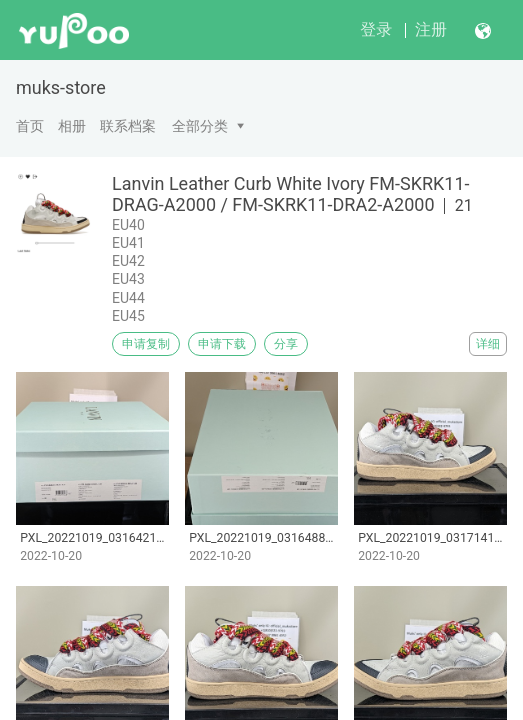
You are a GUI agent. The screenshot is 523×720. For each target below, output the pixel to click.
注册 (431, 29)
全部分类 (200, 126)
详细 (488, 344)
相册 (72, 126)
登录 (376, 29)
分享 (286, 344)
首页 (30, 126)
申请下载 (222, 344)
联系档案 (128, 126)
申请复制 (146, 344)
